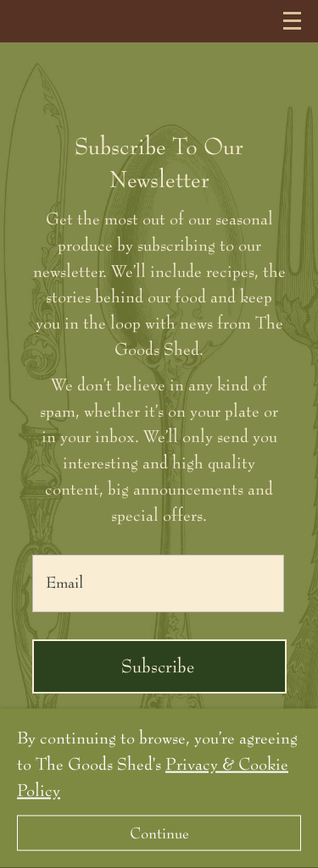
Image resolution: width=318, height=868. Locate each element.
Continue (159, 833)
